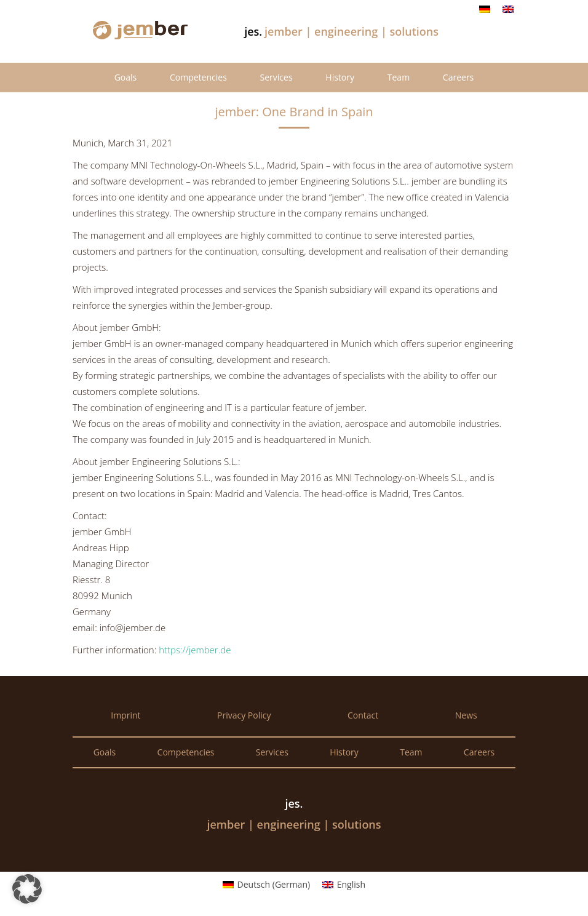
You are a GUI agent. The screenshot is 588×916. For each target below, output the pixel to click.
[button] (27, 889)
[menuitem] (485, 9)
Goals (126, 77)
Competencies (198, 77)
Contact (363, 715)
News (466, 715)
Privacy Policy (244, 715)
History (340, 77)
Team (399, 77)
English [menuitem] (351, 884)
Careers (458, 77)
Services (276, 77)
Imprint (125, 715)
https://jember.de (195, 650)
